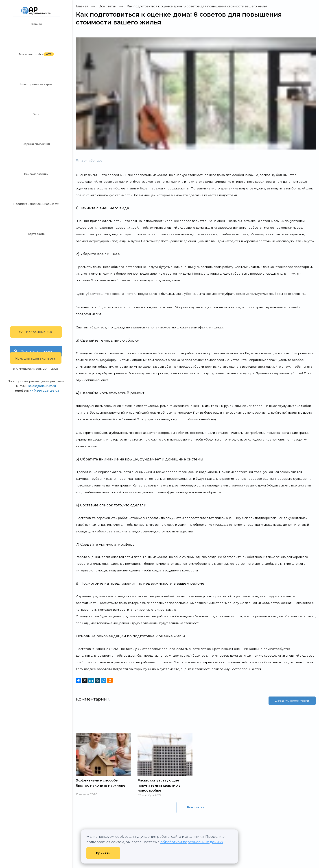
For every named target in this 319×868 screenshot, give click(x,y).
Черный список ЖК (36, 144)
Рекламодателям (36, 174)
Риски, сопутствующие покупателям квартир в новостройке (159, 785)
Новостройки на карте (36, 84)
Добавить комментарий (292, 701)
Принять (103, 853)
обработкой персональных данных (192, 842)
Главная (36, 24)
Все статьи (107, 6)
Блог (36, 114)
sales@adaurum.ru (42, 386)
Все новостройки (31, 54)
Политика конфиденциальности (36, 204)
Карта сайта (36, 234)
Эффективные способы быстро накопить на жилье (101, 783)
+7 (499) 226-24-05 (44, 391)
